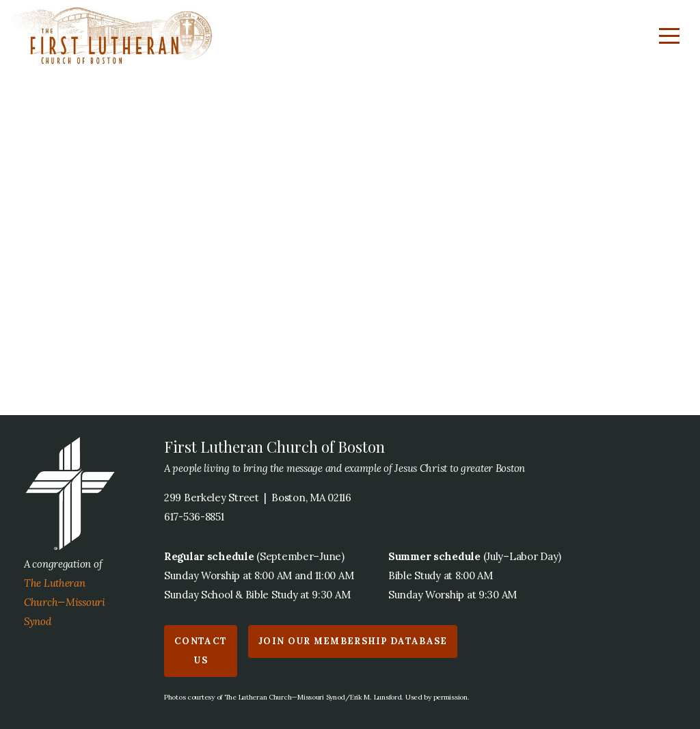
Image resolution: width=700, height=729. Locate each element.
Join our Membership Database (353, 641)
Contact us (201, 651)
